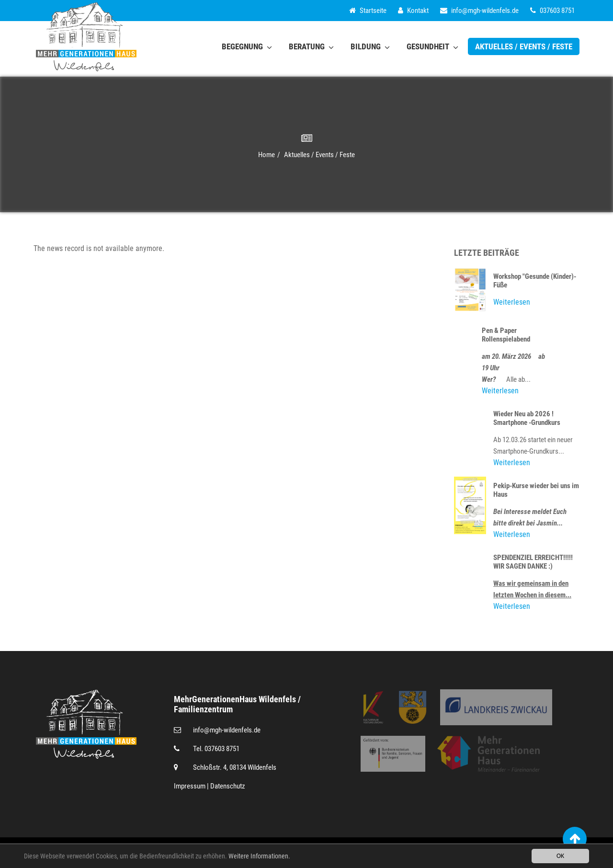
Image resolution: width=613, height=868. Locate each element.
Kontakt (413, 11)
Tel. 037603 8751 (216, 749)
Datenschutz (228, 786)
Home (267, 155)
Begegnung (247, 46)
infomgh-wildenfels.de (479, 11)
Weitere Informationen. (259, 857)
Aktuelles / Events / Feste (524, 46)
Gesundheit (432, 46)
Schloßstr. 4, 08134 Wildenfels (235, 767)
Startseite (368, 11)
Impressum (190, 786)
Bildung (370, 46)
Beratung (311, 46)
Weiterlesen (512, 302)
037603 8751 (552, 11)
